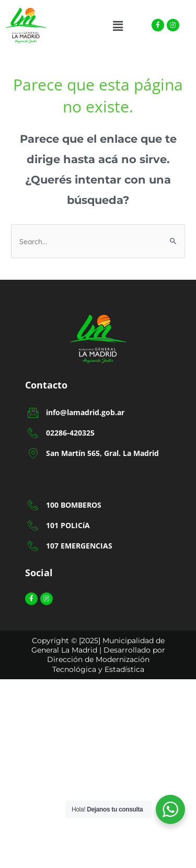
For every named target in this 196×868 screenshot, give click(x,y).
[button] (118, 26)
